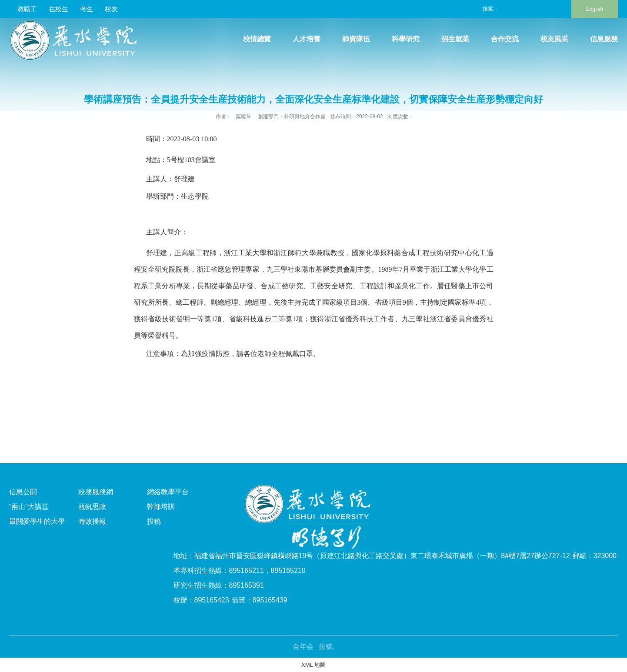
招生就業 (455, 39)
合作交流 (505, 39)
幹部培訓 (161, 507)
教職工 (27, 9)
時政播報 (92, 521)
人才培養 (307, 39)
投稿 (154, 521)
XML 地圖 (313, 665)
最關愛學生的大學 (37, 521)
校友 (111, 9)
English (595, 9)
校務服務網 (96, 492)
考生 (87, 9)
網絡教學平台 (168, 492)
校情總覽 (257, 39)
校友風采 (554, 39)
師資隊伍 (356, 39)
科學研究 (406, 39)
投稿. (327, 647)
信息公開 (23, 492)
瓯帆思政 (92, 507)
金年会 (303, 647)
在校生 (58, 9)
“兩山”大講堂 (29, 507)
